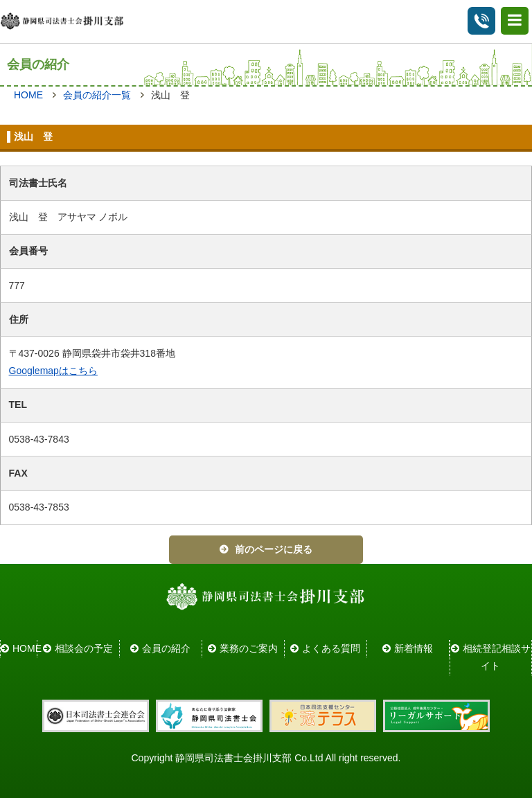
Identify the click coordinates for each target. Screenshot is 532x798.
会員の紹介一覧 (97, 95)
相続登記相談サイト (497, 657)
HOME (28, 95)
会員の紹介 (166, 648)
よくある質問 (331, 648)
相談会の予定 (84, 648)
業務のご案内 (249, 648)
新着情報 (414, 648)
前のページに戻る (274, 549)
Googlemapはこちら (53, 371)
